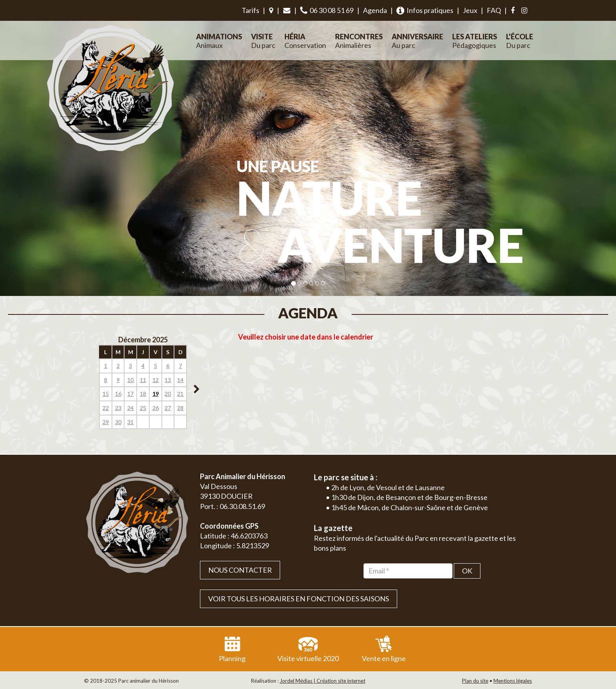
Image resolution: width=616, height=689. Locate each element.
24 (130, 408)
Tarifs (250, 10)
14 (180, 380)
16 (118, 394)
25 (143, 408)
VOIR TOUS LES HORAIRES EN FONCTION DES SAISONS (299, 599)
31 (130, 422)
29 (106, 422)
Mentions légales (513, 681)
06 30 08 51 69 (327, 10)
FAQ (494, 10)
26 (156, 408)
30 (118, 422)
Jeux (470, 10)
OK (467, 571)
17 (130, 394)
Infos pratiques (425, 10)
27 (168, 408)
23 (118, 408)
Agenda (375, 10)
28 (180, 408)
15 (106, 394)
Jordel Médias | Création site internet (323, 681)
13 (168, 380)
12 (156, 380)
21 (180, 394)
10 (130, 380)
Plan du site (475, 681)
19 (156, 394)
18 (143, 394)
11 (143, 380)
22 (106, 408)
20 (168, 394)
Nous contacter (240, 570)
